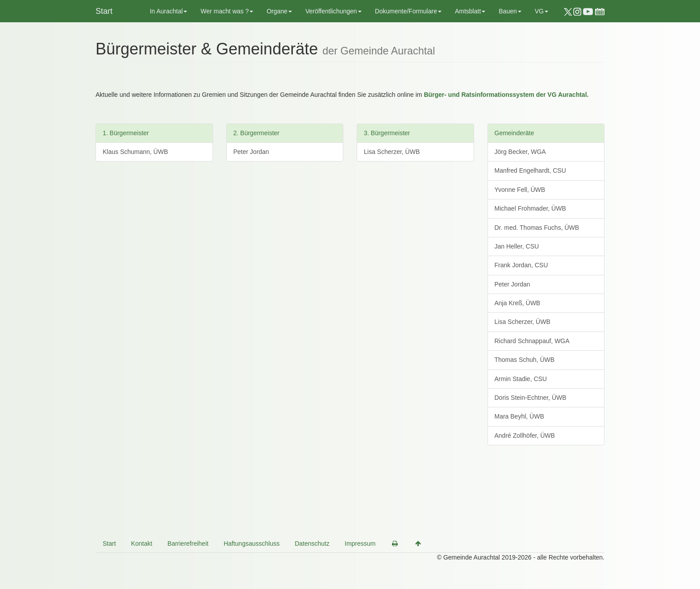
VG (542, 11)
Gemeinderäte (515, 133)
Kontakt (142, 543)
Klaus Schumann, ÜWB (135, 152)
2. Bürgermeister (256, 133)
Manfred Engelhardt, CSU (530, 170)
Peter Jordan (251, 152)
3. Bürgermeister (387, 133)
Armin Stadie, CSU (521, 379)
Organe (279, 11)
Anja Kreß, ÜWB (518, 303)
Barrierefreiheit (188, 543)
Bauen (510, 11)
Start (104, 11)
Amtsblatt (470, 11)
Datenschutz (312, 543)
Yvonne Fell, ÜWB (520, 190)
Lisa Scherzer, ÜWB (392, 152)
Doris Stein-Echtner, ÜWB (531, 398)
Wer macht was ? (227, 11)
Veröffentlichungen (333, 11)
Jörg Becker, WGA (520, 152)
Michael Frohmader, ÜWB (530, 208)
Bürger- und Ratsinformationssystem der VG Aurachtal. (506, 95)
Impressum (360, 543)
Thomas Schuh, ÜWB (525, 360)
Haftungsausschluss (252, 543)
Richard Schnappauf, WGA (532, 341)
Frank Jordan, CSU (521, 265)
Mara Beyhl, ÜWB (519, 416)
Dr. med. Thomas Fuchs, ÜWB (537, 228)
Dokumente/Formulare (408, 11)
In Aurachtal (168, 11)
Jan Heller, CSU (517, 246)
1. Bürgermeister (126, 133)
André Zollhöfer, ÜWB (525, 436)
